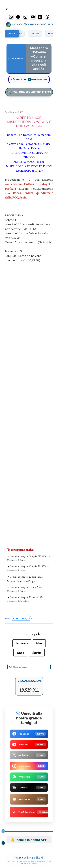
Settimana (22, 643)
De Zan (37, 34)
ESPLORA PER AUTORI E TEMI (29, 92)
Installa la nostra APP (29, 840)
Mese (39, 643)
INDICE (12, 34)
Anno (20, 653)
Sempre (37, 653)
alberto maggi (21, 618)
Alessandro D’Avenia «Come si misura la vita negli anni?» (39, 58)
